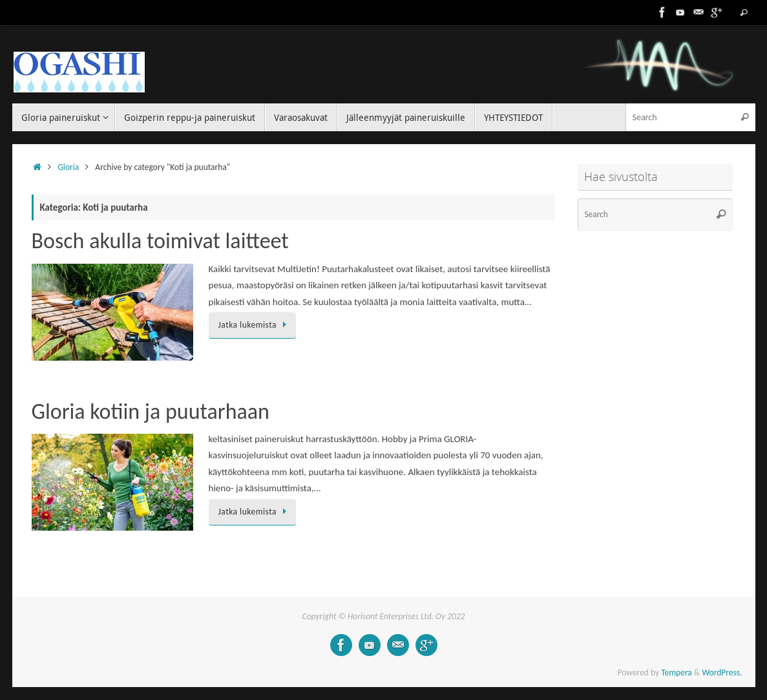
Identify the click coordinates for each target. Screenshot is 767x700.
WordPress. (722, 673)
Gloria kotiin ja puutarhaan (151, 411)
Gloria (68, 167)
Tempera (677, 673)
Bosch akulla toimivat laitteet (160, 241)
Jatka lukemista (255, 325)
